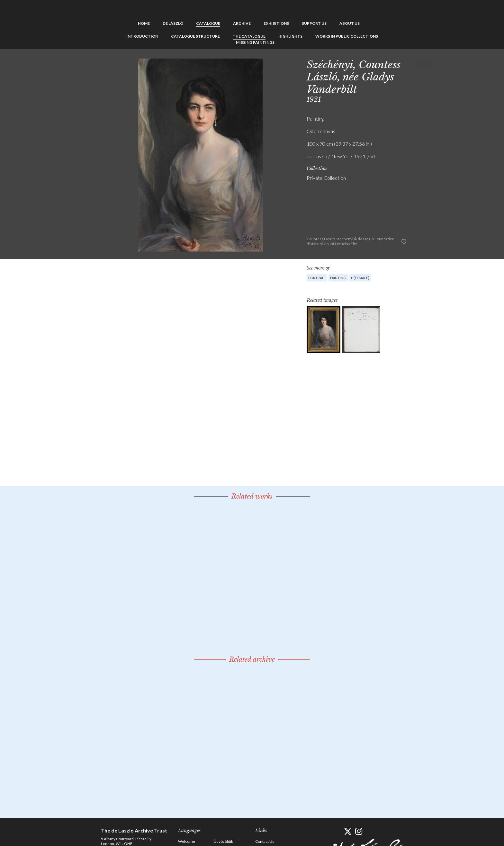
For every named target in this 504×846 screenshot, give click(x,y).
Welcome (187, 841)
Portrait (317, 278)
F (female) (360, 278)
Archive (242, 23)
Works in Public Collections (347, 36)
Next (434, 63)
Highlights (290, 36)
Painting (338, 278)
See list (424, 63)
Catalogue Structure (195, 36)
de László (173, 23)
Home (144, 23)
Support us (314, 23)
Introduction (142, 36)
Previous (414, 63)
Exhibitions (276, 23)
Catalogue (208, 23)
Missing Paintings (255, 42)
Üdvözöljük (223, 841)
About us (350, 23)
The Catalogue (249, 36)
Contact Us (265, 841)
